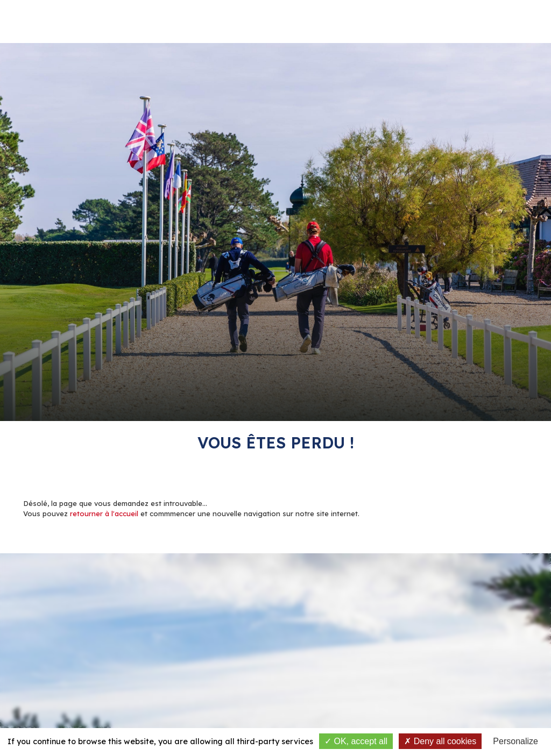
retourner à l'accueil (104, 513)
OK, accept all (356, 741)
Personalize (515, 741)
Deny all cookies (440, 741)
